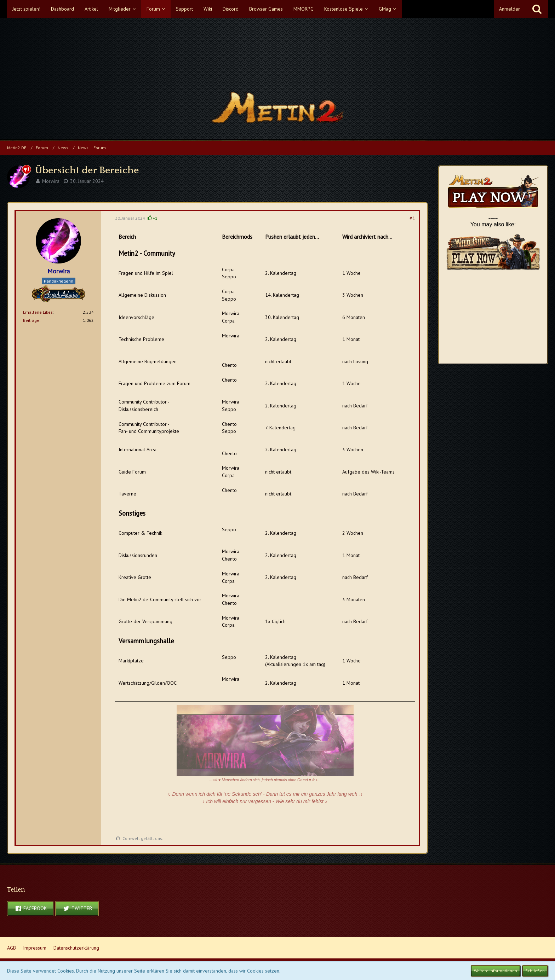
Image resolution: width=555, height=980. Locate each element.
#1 (412, 218)
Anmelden (510, 9)
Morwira (51, 181)
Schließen (535, 971)
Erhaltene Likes (38, 312)
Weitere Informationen (496, 971)
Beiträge (31, 320)
